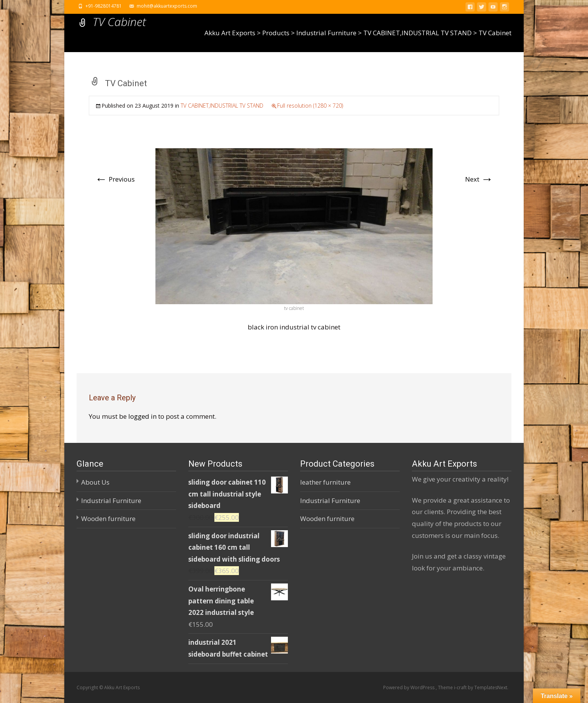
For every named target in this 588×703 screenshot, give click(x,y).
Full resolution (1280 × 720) (310, 106)
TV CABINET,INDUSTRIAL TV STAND (222, 106)
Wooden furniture (108, 519)
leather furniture (325, 482)
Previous (115, 179)
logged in (142, 416)
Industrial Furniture (111, 501)
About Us (95, 482)
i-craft (461, 687)
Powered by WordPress (409, 687)
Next (479, 179)
